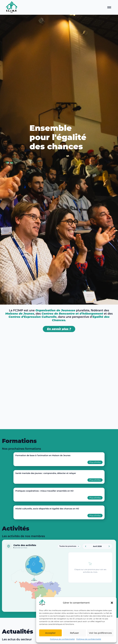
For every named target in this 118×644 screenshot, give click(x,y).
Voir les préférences (100, 633)
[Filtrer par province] (69, 546)
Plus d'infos (95, 462)
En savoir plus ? (59, 329)
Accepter (50, 633)
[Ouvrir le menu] (109, 7)
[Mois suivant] (109, 546)
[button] (112, 603)
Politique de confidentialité (62, 639)
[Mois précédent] (86, 546)
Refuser (74, 633)
